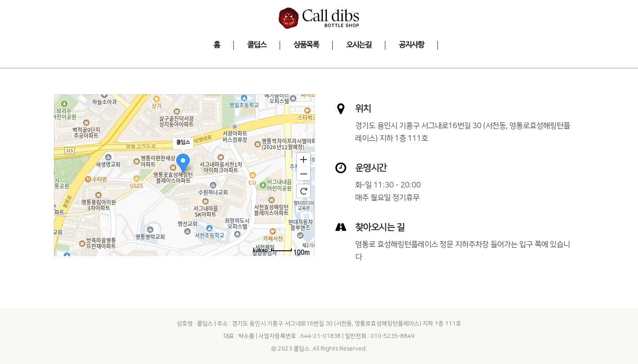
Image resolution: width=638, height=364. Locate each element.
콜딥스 (302, 349)
